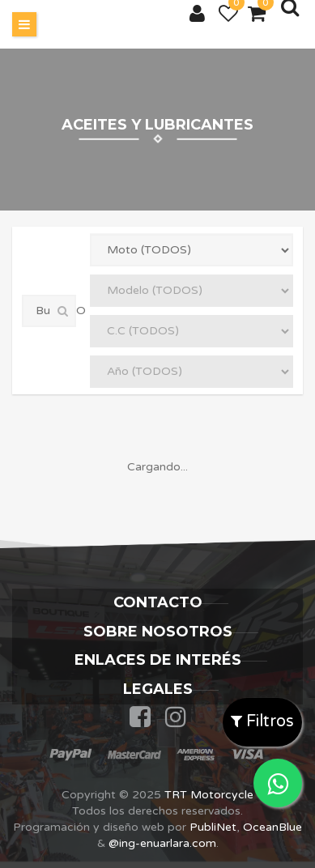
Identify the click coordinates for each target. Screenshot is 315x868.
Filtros (262, 721)
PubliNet (213, 827)
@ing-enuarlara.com (162, 843)
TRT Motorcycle (209, 795)
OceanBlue (272, 827)
